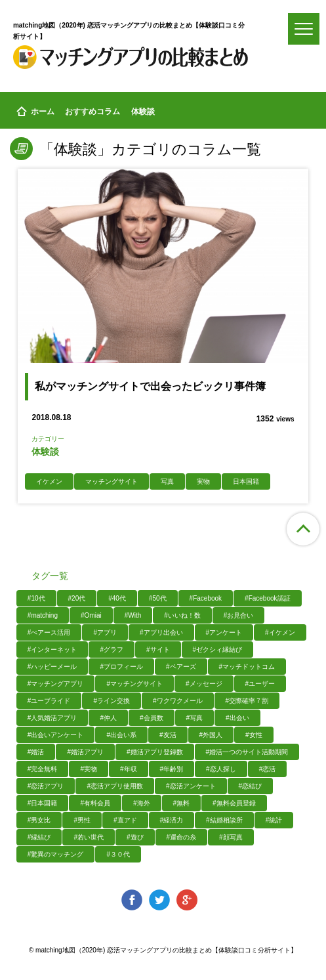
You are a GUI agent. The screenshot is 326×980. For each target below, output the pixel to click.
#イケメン (280, 632)
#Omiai (91, 615)
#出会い (237, 718)
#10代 (36, 598)
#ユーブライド (49, 701)
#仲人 (108, 718)
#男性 (82, 820)
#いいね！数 (182, 615)
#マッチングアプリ (56, 684)
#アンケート (224, 632)
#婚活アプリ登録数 (155, 752)
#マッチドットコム (247, 667)
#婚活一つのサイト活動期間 (247, 752)
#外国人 (211, 735)
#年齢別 (172, 769)
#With (133, 615)
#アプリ (105, 632)
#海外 (142, 803)
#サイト (158, 650)
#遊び (135, 837)
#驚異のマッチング (56, 854)
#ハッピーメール (52, 667)
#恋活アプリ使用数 (115, 786)
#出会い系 (121, 735)
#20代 (77, 598)
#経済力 (172, 820)
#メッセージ (204, 684)
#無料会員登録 (234, 803)
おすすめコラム (92, 112)
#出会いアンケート (56, 735)
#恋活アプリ (46, 786)
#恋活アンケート (191, 786)
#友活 (168, 735)
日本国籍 (246, 481)
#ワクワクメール (178, 701)
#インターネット (52, 650)
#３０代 (118, 854)
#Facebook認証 (267, 598)
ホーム (35, 112)
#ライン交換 (112, 701)
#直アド (125, 820)
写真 (167, 481)
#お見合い (239, 615)
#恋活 (268, 769)
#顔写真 (231, 837)
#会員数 (152, 718)
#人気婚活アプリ (52, 718)
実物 (203, 481)
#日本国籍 (43, 803)
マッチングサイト (112, 481)
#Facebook (206, 598)
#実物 (89, 769)
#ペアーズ (181, 667)
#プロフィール (121, 667)
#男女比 (39, 820)
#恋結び (251, 786)
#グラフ (112, 650)
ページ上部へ (303, 529)
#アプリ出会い (161, 632)
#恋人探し (221, 769)
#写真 (195, 718)
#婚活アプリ (85, 752)
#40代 (117, 598)
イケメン (49, 481)
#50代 (158, 598)
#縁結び (39, 837)
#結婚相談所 (224, 820)
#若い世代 (89, 837)
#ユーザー (260, 684)
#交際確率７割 (247, 701)
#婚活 (36, 752)
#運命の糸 (182, 837)
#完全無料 (43, 769)
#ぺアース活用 (49, 632)
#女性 (254, 735)
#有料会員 (95, 803)
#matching (43, 615)
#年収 (129, 769)
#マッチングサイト (134, 684)
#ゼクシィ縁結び (218, 650)
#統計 (274, 820)
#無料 (182, 803)
